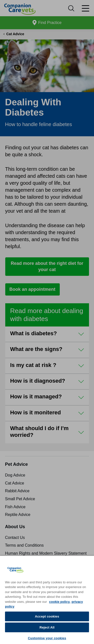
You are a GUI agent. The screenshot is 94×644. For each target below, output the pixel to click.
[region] (47, 600)
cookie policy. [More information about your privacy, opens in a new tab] (60, 602)
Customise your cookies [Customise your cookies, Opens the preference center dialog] (47, 638)
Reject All (47, 627)
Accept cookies (47, 616)
